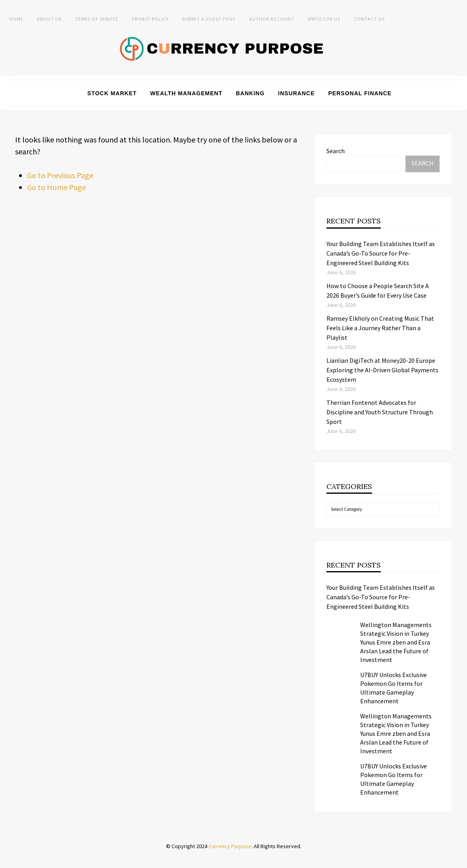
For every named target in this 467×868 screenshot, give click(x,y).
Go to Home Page (56, 187)
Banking (250, 93)
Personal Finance (360, 93)
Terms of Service (97, 19)
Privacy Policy (150, 19)
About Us (49, 19)
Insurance (296, 93)
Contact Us (369, 19)
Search (336, 151)
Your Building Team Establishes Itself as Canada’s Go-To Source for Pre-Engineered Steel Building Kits (381, 253)
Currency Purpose (230, 846)
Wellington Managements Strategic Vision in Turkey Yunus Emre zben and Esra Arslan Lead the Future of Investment (396, 642)
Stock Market (112, 93)
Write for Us (324, 19)
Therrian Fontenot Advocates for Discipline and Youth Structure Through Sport (380, 412)
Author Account (272, 19)
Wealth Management (186, 93)
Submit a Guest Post (209, 19)
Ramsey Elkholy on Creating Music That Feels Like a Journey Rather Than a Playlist (380, 328)
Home (16, 19)
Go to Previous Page (60, 175)
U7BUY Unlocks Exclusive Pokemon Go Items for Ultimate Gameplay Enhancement (394, 688)
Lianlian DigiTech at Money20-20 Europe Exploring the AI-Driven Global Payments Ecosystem (382, 370)
